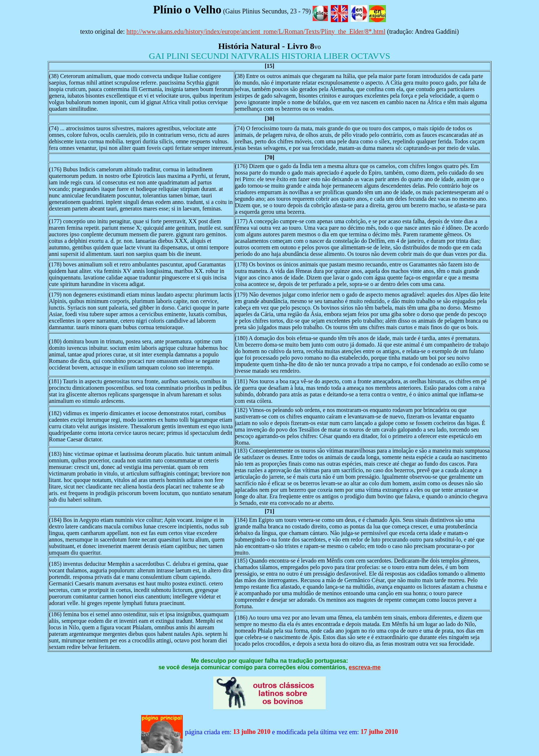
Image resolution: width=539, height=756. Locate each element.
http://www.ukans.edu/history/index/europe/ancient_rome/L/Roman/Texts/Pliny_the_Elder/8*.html (256, 32)
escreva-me (365, 667)
